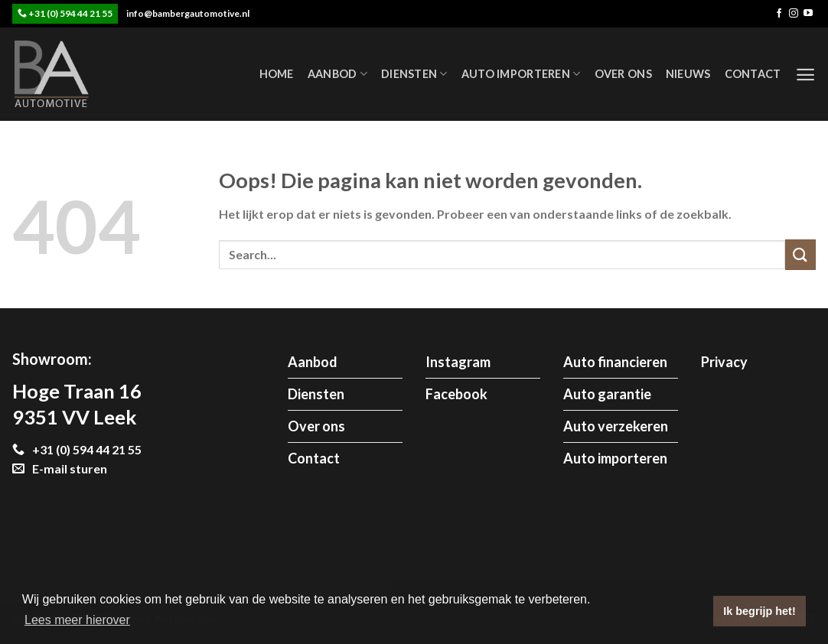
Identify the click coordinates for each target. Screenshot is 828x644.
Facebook (456, 394)
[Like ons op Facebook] (779, 14)
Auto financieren (615, 362)
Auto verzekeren (616, 426)
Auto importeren (521, 74)
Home (277, 74)
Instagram (458, 362)
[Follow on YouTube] (808, 14)
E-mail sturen (60, 468)
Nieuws (688, 74)
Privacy (724, 362)
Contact (753, 74)
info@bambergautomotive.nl (188, 13)
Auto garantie (607, 394)
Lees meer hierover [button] (77, 620)
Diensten (414, 74)
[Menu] (805, 75)
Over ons (623, 74)
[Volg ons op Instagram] (794, 14)
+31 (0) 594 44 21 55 (70, 13)
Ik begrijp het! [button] (759, 611)
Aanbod (337, 74)
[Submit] (800, 254)
